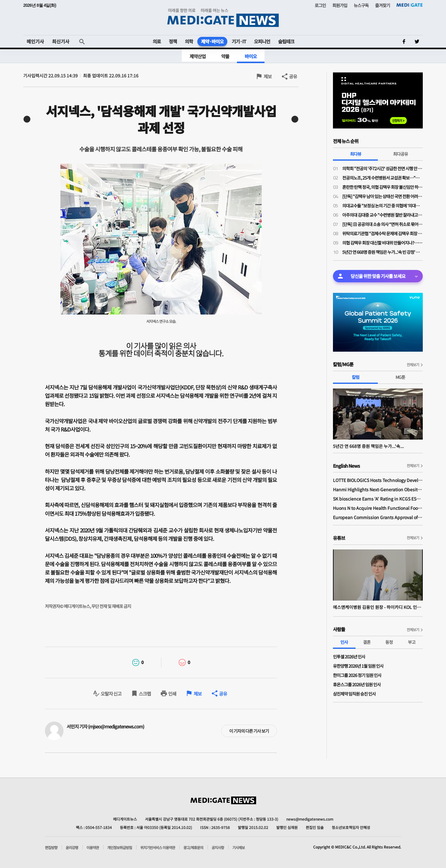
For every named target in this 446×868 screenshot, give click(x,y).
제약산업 (198, 56)
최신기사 (61, 41)
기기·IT (239, 41)
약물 (225, 56)
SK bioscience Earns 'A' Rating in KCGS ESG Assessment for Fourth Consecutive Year (378, 499)
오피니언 (262, 41)
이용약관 (93, 848)
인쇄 (172, 694)
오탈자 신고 (111, 694)
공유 (293, 76)
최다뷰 (356, 154)
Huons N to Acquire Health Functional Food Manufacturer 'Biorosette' (378, 508)
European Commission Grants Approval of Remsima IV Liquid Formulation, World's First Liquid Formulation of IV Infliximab (378, 517)
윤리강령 (72, 848)
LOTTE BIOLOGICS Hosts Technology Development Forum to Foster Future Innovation (378, 480)
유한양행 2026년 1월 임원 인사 (358, 666)
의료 (157, 41)
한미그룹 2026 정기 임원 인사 (357, 675)
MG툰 (400, 377)
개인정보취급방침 (120, 848)
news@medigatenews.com (310, 819)
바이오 (251, 56)
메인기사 (35, 41)
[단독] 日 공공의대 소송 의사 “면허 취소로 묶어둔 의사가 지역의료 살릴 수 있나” (383, 224)
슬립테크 (286, 41)
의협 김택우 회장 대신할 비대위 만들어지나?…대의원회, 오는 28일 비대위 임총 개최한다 (383, 243)
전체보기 (413, 365)
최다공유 (400, 154)
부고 (412, 642)
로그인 (320, 5)
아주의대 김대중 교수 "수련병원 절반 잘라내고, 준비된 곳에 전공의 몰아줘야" (383, 215)
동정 (389, 642)
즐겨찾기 (383, 5)
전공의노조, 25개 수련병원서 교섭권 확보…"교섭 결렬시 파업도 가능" (383, 178)
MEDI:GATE (410, 5)
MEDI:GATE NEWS (223, 17)
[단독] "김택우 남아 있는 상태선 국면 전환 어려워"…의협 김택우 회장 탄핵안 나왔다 (383, 196)
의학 (189, 41)
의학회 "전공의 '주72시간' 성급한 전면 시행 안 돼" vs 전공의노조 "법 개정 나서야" (383, 168)
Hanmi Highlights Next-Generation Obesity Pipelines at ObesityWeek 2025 (378, 489)
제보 (268, 76)
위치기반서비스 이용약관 (158, 848)
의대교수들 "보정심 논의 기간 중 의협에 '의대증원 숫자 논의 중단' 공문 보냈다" (383, 206)
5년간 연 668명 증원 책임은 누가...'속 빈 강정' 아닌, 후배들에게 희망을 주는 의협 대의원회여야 (383, 252)
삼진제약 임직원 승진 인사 (354, 694)
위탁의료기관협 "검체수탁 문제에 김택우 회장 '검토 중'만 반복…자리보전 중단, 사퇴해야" (383, 233)
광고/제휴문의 (193, 848)
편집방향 (51, 848)
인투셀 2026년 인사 (349, 657)
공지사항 (218, 848)
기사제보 (238, 848)
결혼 (367, 642)
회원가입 (340, 5)
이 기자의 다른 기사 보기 (249, 731)
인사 (344, 642)
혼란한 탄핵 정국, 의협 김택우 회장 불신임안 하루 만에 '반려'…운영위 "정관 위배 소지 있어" (383, 187)
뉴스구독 (361, 5)
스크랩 (145, 694)
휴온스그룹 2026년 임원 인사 (357, 684)
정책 (173, 41)
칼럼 (356, 377)
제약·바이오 (212, 41)
